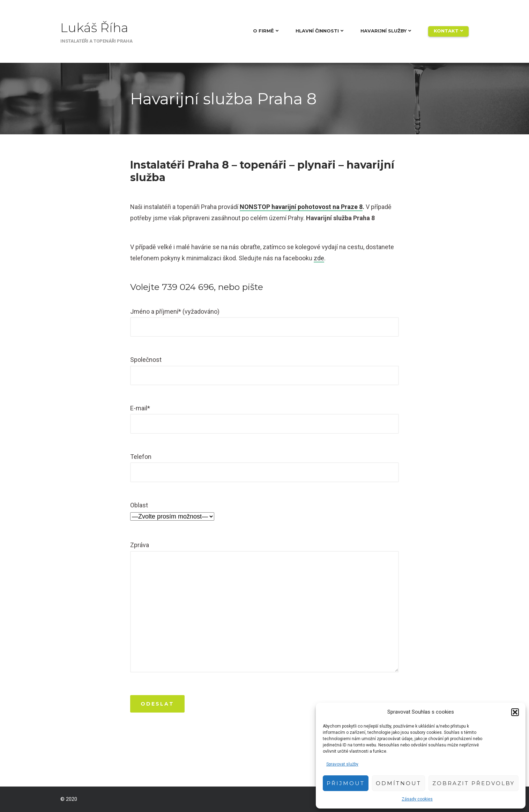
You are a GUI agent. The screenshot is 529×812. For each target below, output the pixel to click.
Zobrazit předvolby (474, 783)
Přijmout (346, 783)
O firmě (263, 31)
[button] (515, 712)
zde (319, 258)
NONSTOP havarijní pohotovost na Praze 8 (301, 207)
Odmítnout (398, 783)
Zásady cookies (417, 799)
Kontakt (446, 31)
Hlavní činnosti (317, 31)
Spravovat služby (342, 764)
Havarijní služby (383, 31)
